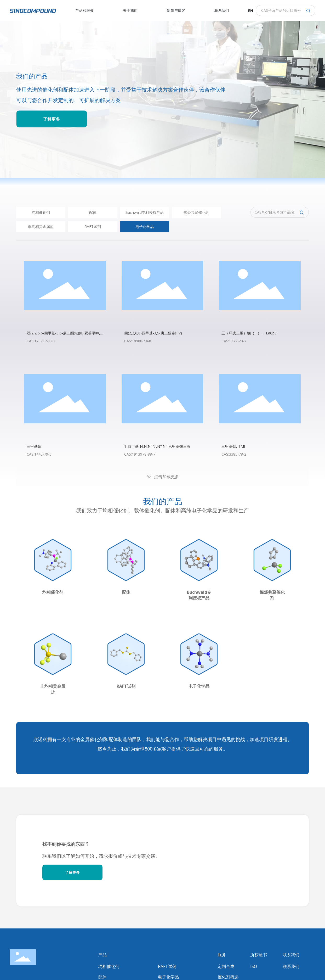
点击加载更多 (167, 477)
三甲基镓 (34, 446)
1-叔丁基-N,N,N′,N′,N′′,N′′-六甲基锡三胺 (157, 446)
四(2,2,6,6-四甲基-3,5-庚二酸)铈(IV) (153, 333)
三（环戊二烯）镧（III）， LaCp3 (249, 333)
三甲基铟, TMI (233, 446)
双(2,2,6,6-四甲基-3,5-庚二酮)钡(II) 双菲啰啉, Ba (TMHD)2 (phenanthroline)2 (63, 336)
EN (251, 11)
